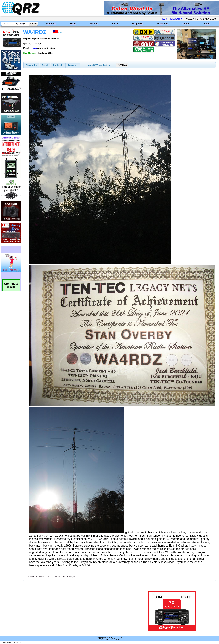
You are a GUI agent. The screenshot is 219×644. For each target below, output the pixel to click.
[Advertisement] (78, 611)
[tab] (31, 65)
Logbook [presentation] (58, 65)
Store (115, 24)
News (73, 24)
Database (51, 24)
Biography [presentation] (31, 65)
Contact (186, 24)
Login (207, 24)
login (165, 19)
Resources (162, 24)
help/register (176, 19)
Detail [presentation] (45, 65)
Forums (94, 24)
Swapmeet (137, 24)
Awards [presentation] (73, 65)
